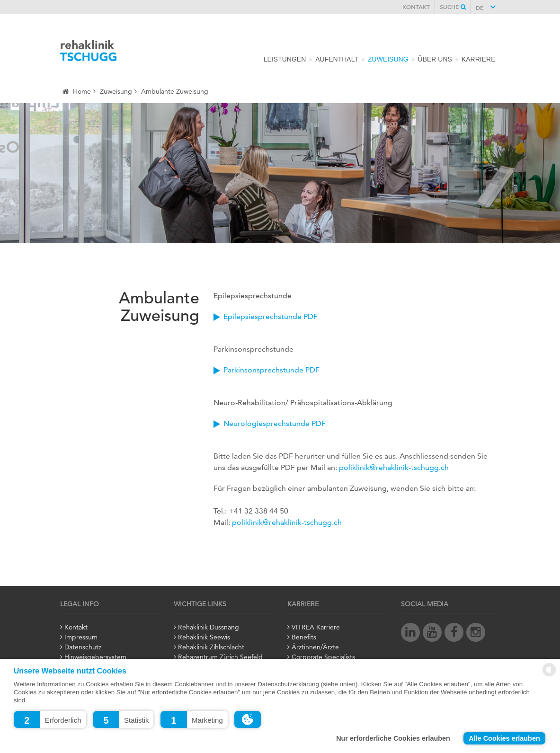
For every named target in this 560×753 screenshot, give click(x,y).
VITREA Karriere (316, 628)
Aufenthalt (337, 59)
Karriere (479, 59)
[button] (50, 719)
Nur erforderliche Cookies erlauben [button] (393, 738)
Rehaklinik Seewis (204, 638)
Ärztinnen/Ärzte (315, 647)
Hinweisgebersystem (95, 657)
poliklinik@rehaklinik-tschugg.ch (394, 468)
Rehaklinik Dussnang (209, 628)
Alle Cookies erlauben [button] (504, 738)
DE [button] (480, 9)
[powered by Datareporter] (549, 675)
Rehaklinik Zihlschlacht (211, 647)
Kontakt (416, 8)
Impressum (81, 638)
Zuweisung (388, 59)
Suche (453, 7)
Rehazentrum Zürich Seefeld (220, 657)
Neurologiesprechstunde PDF (275, 424)
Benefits (304, 638)
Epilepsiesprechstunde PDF (271, 317)
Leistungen (285, 59)
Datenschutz (83, 647)
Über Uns (435, 59)
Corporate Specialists (323, 657)
